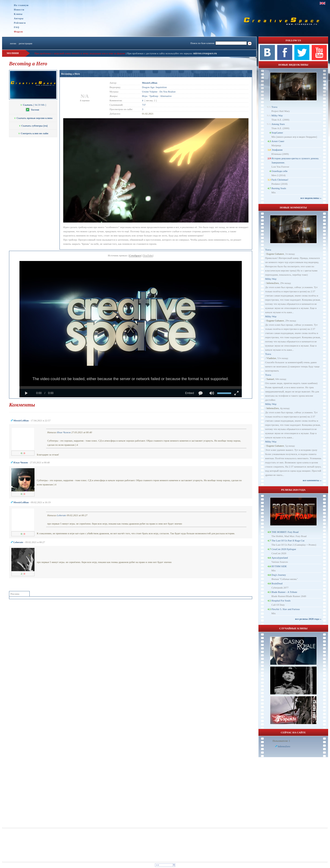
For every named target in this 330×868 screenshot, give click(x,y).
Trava (274, 107)
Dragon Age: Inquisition (154, 87)
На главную (21, 5)
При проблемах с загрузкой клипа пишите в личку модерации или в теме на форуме (80, 53)
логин (13, 43)
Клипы (18, 14)
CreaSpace (135, 255)
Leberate (61, 515)
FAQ (17, 27)
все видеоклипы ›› (311, 198)
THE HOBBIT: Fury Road (285, 532)
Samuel (270, 379)
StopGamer (277, 133)
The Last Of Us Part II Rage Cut (288, 541)
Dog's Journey (279, 575)
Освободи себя (279, 171)
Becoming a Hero (71, 74)
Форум (18, 32)
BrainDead (277, 583)
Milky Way (277, 115)
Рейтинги (20, 23)
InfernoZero (273, 283)
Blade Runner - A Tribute (284, 592)
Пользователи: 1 (281, 741)
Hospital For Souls (281, 601)
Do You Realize (168, 92)
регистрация (25, 43)
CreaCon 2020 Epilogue (284, 549)
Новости (19, 10)
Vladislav (271, 358)
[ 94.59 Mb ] (33, 105)
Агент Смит (278, 141)
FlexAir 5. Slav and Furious (286, 609)
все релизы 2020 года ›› (308, 619)
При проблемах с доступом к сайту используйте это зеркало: (160, 53)
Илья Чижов (64, 432)
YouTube (148, 255)
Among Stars (278, 124)
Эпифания (277, 150)
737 (144, 105)
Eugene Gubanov (275, 254)
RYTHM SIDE (279, 566)
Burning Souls (279, 188)
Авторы (19, 18)
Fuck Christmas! (280, 180)
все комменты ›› (312, 480)
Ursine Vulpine (150, 92)
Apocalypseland (280, 558)
